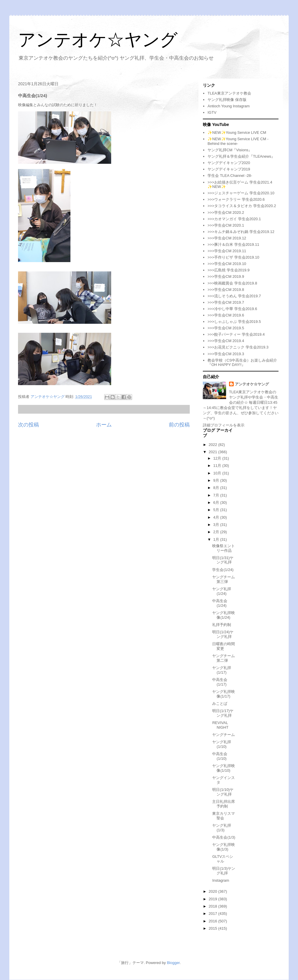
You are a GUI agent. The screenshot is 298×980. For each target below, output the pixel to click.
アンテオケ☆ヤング (98, 40)
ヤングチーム (223, 735)
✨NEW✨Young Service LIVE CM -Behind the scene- (238, 141)
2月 (217, 532)
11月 (218, 466)
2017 (213, 914)
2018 (213, 906)
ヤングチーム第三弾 (223, 579)
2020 (213, 891)
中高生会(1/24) (220, 603)
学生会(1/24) (223, 570)
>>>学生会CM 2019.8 (226, 290)
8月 (217, 488)
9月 (217, 480)
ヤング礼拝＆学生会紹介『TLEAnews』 (241, 156)
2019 (213, 899)
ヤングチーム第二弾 (223, 658)
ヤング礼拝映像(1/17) (223, 694)
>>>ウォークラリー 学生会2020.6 (236, 199)
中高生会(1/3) (224, 837)
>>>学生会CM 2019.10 (227, 264)
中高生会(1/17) (220, 682)
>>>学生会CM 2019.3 (226, 354)
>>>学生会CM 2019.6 (226, 315)
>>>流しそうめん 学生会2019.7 (234, 296)
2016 (213, 921)
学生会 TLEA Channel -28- (230, 176)
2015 (213, 928)
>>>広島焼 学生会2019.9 (228, 270)
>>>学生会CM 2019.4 (226, 341)
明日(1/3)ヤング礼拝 (224, 871)
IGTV (212, 112)
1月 (217, 539)
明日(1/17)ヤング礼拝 (223, 713)
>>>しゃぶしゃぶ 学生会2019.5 (234, 322)
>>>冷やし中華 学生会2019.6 (232, 309)
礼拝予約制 (222, 625)
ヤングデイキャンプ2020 (229, 163)
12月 (218, 458)
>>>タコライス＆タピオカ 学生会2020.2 (242, 206)
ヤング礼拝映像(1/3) (223, 847)
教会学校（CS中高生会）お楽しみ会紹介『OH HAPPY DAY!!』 (242, 363)
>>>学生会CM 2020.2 (226, 212)
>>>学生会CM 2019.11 (227, 251)
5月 (217, 510)
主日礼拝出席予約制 (223, 804)
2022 (213, 445)
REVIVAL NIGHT (220, 725)
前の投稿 (179, 425)
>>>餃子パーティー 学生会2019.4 (236, 334)
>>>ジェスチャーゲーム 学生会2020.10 (241, 193)
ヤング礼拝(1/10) (222, 744)
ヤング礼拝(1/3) (222, 828)
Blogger (173, 963)
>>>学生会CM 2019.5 (226, 328)
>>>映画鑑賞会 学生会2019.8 (232, 283)
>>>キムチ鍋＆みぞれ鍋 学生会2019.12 (241, 232)
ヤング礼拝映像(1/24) (223, 615)
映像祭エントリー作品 (223, 548)
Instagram (221, 880)
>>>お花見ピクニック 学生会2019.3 (238, 347)
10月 (218, 473)
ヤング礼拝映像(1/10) (223, 768)
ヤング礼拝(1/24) (222, 591)
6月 (217, 503)
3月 (217, 525)
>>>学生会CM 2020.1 (226, 225)
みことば (220, 704)
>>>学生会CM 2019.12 (227, 238)
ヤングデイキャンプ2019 (229, 169)
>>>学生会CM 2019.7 (226, 302)
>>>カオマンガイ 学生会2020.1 (234, 219)
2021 (213, 452)
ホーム (104, 425)
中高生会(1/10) (220, 756)
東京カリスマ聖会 (223, 816)
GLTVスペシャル (223, 859)
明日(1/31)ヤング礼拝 (223, 560)
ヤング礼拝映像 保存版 (227, 100)
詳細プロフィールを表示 (224, 425)
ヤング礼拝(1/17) (222, 670)
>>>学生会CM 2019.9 (226, 276)
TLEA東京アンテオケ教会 (229, 93)
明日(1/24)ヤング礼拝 (223, 634)
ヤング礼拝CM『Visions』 (230, 150)
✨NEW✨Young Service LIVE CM (237, 132)
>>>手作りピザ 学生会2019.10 (233, 257)
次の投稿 (29, 425)
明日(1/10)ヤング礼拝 (223, 792)
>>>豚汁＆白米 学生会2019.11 (233, 244)
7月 (217, 495)
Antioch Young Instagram (229, 106)
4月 (217, 517)
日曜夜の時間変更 (223, 646)
